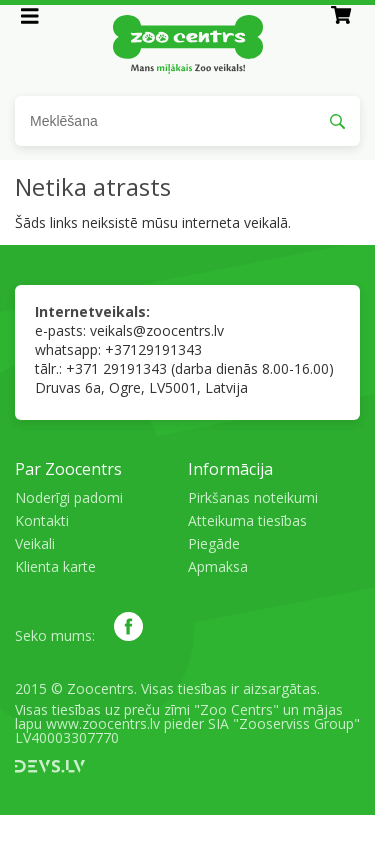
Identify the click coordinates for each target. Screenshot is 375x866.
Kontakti (42, 520)
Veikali (35, 543)
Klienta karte (55, 566)
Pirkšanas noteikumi (253, 497)
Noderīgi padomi (69, 497)
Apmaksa (218, 566)
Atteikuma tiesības (247, 520)
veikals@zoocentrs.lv (157, 330)
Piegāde (214, 543)
